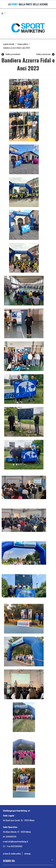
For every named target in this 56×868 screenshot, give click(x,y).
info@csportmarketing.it (18, 841)
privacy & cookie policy (12, 853)
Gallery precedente (11, 54)
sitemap (27, 853)
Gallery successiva (45, 54)
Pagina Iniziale (9, 44)
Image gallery (23, 44)
